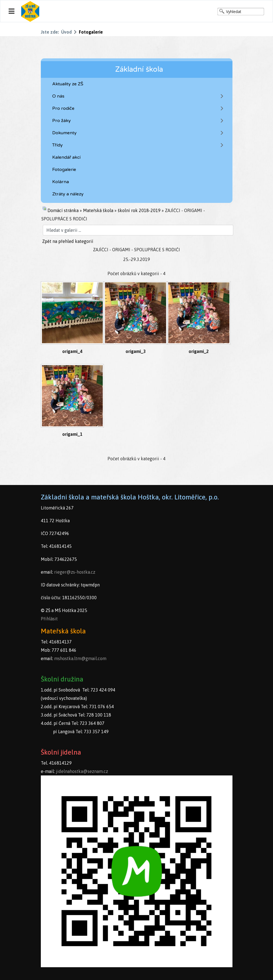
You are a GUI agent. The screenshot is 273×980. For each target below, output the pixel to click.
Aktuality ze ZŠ (68, 84)
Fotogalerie (64, 170)
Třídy (57, 145)
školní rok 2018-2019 (139, 210)
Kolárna (61, 182)
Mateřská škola (98, 210)
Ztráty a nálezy (68, 194)
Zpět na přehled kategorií (68, 241)
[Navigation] (12, 11)
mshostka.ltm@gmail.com (80, 658)
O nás (58, 96)
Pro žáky (62, 121)
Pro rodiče (63, 108)
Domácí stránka (63, 210)
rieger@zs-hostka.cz (75, 572)
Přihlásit (49, 619)
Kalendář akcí (66, 157)
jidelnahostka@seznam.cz (82, 771)
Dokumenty (64, 133)
